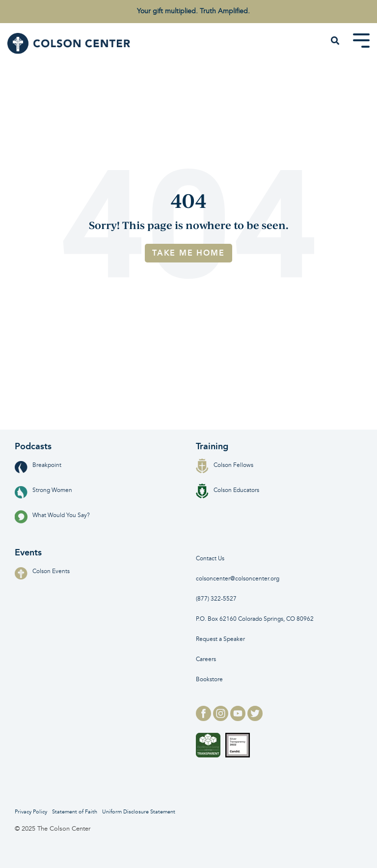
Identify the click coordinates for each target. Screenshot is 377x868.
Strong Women (43, 490)
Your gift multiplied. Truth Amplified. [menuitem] (193, 11)
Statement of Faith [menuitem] (75, 812)
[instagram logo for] (222, 718)
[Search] (335, 41)
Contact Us (210, 559)
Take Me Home (188, 253)
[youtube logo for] (239, 718)
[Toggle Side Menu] (361, 40)
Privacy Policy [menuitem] (31, 812)
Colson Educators (228, 490)
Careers (206, 659)
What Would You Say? (52, 515)
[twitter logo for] (255, 718)
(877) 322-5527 (216, 599)
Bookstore (209, 680)
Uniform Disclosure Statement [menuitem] (139, 812)
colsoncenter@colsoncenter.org (238, 579)
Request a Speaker (220, 639)
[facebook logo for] (204, 718)
